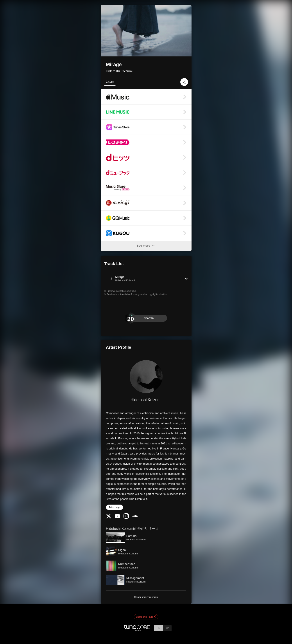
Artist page (115, 507)
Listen (110, 81)
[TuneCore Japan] (137, 630)
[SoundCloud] (135, 516)
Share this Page (146, 617)
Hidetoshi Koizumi (119, 71)
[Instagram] (126, 518)
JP (167, 628)
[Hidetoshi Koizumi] (146, 377)
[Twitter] (109, 517)
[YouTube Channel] (117, 517)
